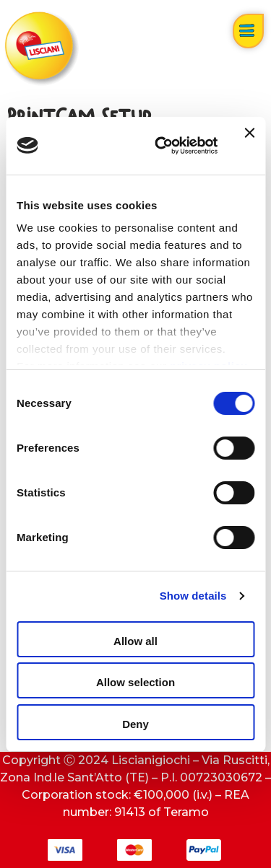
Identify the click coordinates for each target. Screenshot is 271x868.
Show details (193, 596)
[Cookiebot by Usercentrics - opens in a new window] (162, 146)
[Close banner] (249, 146)
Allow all (135, 641)
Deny (135, 724)
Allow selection (135, 682)
